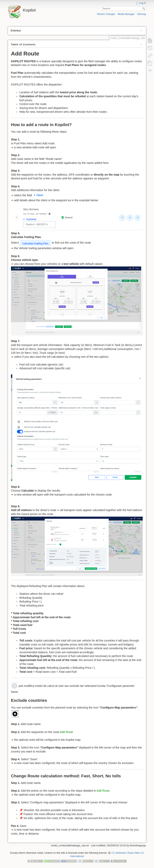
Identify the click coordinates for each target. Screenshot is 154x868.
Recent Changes (106, 14)
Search (144, 9)
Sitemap (142, 14)
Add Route (66, 732)
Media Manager (126, 14)
